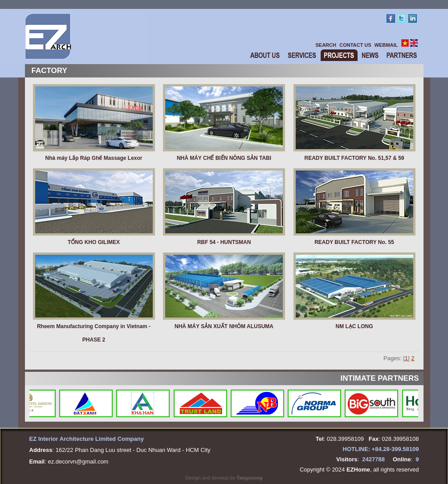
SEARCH (326, 45)
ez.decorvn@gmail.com (78, 462)
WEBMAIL (386, 45)
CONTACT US (355, 45)
